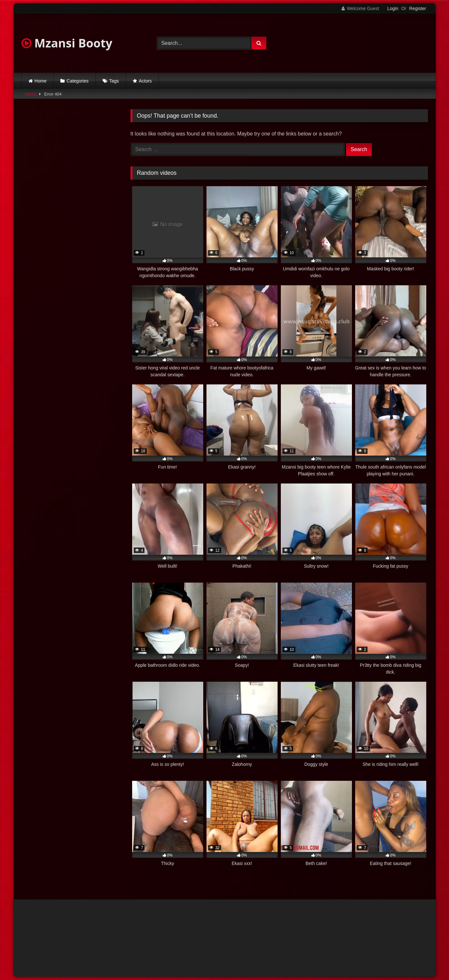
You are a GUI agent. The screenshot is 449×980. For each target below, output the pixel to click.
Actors (145, 81)
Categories (78, 81)
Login (393, 8)
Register (418, 8)
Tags (114, 81)
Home (40, 81)
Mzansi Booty (67, 43)
